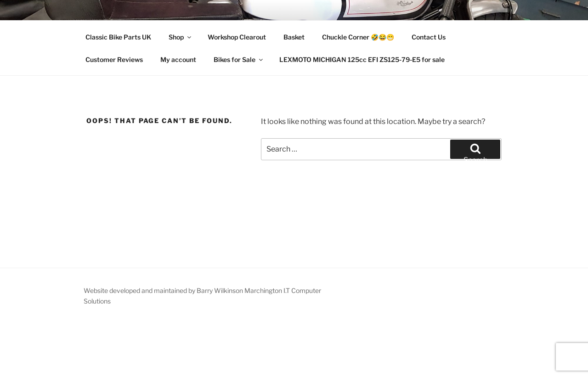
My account (178, 59)
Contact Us (429, 37)
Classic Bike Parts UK (118, 37)
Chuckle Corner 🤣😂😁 (358, 37)
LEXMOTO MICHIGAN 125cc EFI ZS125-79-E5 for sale (362, 59)
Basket (294, 37)
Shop (181, 37)
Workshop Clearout (237, 37)
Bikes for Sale (239, 59)
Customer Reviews (114, 59)
